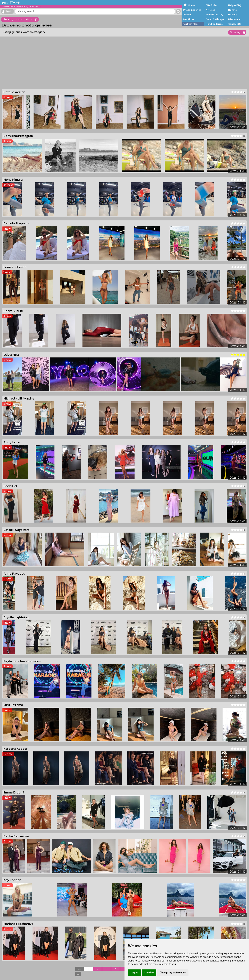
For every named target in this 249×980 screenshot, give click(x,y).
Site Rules (212, 5)
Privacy (233, 15)
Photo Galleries (192, 10)
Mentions (189, 19)
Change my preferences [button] (173, 973)
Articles (210, 10)
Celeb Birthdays (215, 19)
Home (191, 5)
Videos (187, 15)
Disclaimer (234, 19)
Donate (232, 10)
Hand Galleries (214, 24)
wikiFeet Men (190, 24)
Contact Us (235, 24)
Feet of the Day (215, 15)
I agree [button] (134, 973)
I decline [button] (149, 973)
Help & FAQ (235, 5)
